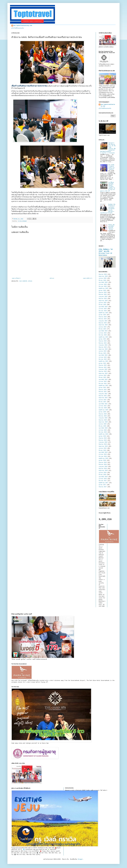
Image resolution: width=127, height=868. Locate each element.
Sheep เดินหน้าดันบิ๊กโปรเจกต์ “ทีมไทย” (111, 227)
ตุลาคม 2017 (102, 485)
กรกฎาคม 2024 (103, 321)
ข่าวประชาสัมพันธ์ (22, 221)
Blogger (80, 859)
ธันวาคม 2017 (103, 481)
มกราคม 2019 (103, 454)
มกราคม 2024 (103, 333)
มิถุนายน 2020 (103, 420)
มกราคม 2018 (103, 479)
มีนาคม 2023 (102, 353)
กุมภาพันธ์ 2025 (103, 307)
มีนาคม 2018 (102, 475)
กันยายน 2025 (103, 293)
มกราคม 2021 (103, 406)
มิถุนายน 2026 (103, 274)
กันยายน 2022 (103, 365)
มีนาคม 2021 (102, 402)
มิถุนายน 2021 (103, 396)
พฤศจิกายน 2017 (103, 483)
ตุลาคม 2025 (102, 291)
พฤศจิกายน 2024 (103, 313)
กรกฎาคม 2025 (103, 297)
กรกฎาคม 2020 (103, 418)
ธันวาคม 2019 (103, 432)
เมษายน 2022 (103, 376)
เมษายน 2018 (103, 473)
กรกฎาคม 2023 (103, 345)
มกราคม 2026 (103, 285)
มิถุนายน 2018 (103, 469)
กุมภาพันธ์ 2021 (103, 404)
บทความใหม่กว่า (16, 278)
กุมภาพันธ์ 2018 (103, 477)
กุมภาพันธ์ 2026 (103, 282)
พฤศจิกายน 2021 (103, 386)
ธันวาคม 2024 (103, 311)
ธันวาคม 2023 (103, 335)
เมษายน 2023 (103, 351)
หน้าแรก (52, 278)
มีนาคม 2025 (102, 305)
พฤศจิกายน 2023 (103, 337)
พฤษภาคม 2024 (103, 325)
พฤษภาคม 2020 (103, 422)
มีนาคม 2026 (102, 280)
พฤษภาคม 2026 (103, 276)
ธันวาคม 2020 (103, 408)
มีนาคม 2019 (102, 450)
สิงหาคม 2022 (103, 367)
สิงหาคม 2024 (103, 319)
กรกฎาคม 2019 (103, 442)
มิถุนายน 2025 (103, 299)
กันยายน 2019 (103, 438)
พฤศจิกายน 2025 (103, 288)
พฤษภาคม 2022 (103, 374)
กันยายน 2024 (103, 317)
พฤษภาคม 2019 (103, 446)
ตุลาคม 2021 (102, 388)
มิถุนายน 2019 (103, 444)
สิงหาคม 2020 (103, 416)
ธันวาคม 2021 (103, 384)
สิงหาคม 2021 (103, 392)
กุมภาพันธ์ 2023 (103, 355)
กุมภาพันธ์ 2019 (103, 452)
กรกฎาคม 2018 (103, 467)
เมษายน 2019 (103, 448)
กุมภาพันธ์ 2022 (103, 380)
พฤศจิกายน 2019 (103, 434)
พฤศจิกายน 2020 (103, 410)
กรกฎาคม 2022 (103, 369)
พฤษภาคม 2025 (103, 301)
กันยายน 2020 (103, 414)
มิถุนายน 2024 (103, 323)
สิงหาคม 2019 (103, 440)
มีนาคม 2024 (102, 329)
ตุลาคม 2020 (102, 412)
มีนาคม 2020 (102, 426)
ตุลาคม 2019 (102, 436)
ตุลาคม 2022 (102, 363)
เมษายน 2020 (103, 424)
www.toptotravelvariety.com (23, 26)
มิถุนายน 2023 (103, 347)
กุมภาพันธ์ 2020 (103, 428)
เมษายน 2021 (103, 400)
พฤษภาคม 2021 (103, 398)
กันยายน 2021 (103, 390)
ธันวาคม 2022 (103, 359)
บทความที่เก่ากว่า (88, 278)
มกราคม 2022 (103, 382)
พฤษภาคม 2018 (103, 471)
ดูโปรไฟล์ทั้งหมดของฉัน (18, 28)
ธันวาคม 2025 (103, 286)
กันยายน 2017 (103, 487)
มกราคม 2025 (103, 309)
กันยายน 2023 (103, 341)
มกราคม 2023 (103, 357)
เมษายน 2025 (103, 303)
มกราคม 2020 (103, 430)
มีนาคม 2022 (102, 377)
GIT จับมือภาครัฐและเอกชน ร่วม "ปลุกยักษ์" (111, 167)
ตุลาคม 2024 (102, 315)
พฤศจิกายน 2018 (103, 458)
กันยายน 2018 (103, 463)
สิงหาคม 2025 (103, 295)
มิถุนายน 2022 (103, 371)
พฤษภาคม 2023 (103, 349)
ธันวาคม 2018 (103, 456)
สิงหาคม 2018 (103, 465)
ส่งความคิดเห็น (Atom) (26, 281)
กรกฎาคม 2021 (103, 394)
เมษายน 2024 (103, 327)
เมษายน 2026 (103, 278)
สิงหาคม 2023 (103, 343)
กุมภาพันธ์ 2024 (103, 331)
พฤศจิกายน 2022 (103, 361)
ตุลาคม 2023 (102, 339)
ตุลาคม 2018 (102, 460)
